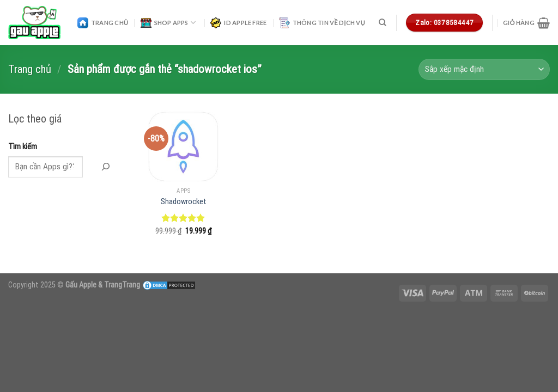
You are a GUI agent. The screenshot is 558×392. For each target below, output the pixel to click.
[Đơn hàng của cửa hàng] (484, 69)
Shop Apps (168, 23)
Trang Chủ (103, 23)
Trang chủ (30, 69)
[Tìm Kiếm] (105, 167)
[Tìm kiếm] (382, 22)
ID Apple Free (238, 23)
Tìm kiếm (23, 147)
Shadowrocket (184, 202)
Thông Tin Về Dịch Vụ (322, 23)
